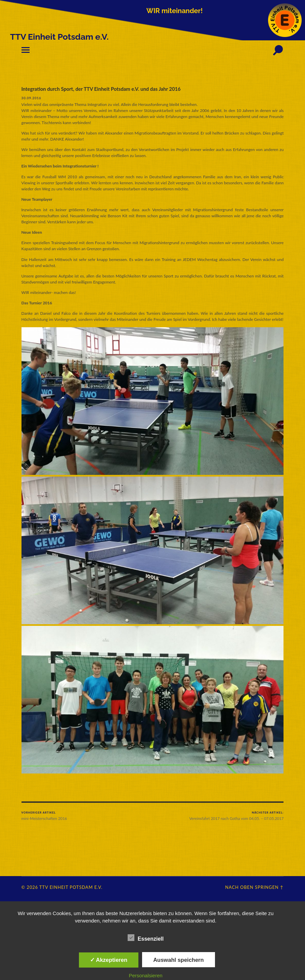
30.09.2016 (31, 98)
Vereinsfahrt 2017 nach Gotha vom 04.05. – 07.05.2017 (236, 816)
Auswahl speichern (178, 960)
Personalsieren (146, 975)
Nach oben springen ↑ (254, 887)
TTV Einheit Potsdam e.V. (71, 887)
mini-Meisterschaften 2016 (44, 816)
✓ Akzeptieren (109, 960)
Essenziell (146, 938)
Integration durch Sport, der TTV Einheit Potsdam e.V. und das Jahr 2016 (102, 89)
